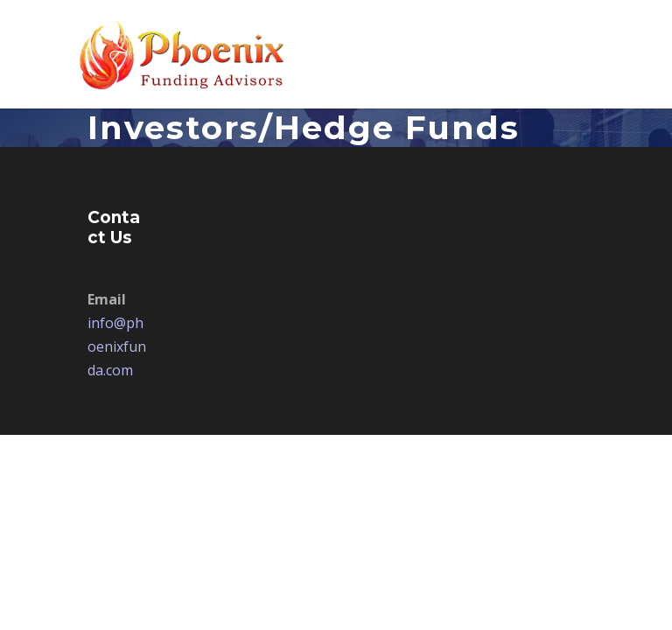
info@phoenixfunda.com (117, 346)
